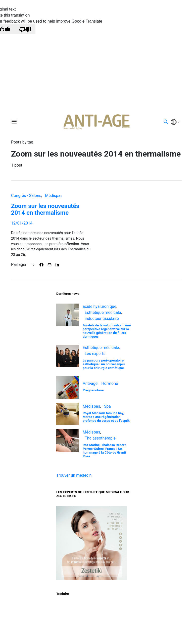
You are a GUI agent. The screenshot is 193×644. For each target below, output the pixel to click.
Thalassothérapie (100, 438)
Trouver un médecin (74, 475)
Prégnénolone (93, 390)
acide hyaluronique (100, 306)
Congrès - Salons (26, 196)
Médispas (54, 196)
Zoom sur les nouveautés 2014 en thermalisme (45, 209)
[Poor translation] (25, 29)
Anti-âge (90, 383)
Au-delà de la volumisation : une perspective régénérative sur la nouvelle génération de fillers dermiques (107, 331)
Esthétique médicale (103, 312)
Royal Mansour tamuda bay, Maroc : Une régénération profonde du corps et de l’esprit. (106, 417)
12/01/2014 (22, 223)
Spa (107, 406)
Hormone (110, 383)
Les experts (95, 354)
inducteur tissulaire (102, 318)
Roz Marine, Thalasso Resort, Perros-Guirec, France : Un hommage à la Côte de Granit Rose (105, 451)
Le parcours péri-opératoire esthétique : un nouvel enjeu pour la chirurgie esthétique (104, 364)
